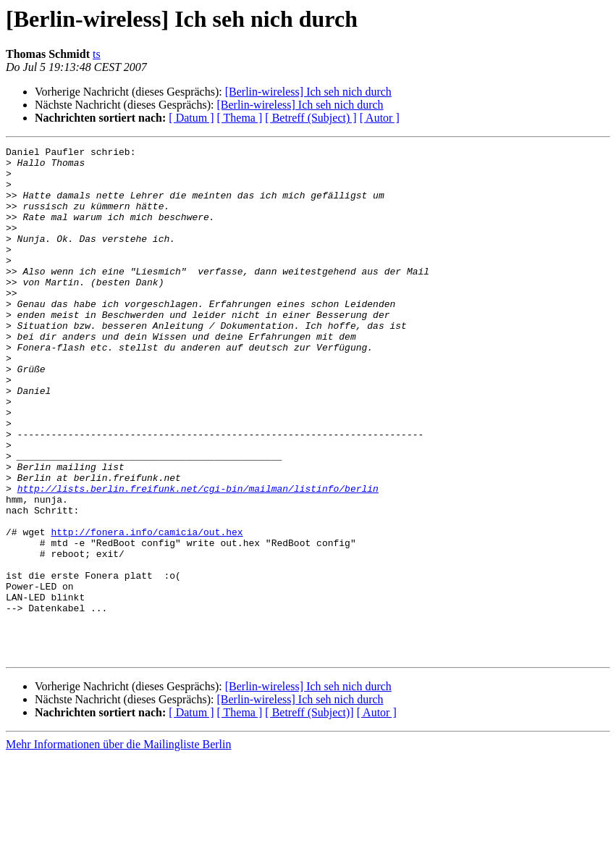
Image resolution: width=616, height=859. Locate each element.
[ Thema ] (240, 118)
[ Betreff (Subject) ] (311, 118)
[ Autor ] (380, 118)
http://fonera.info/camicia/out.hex (147, 610)
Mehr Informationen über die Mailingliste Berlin (118, 846)
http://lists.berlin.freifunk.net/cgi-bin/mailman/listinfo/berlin (198, 558)
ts (97, 54)
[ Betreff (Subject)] (309, 814)
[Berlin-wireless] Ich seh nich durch (308, 92)
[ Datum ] (191, 118)
